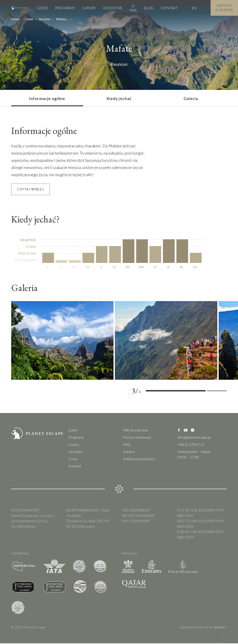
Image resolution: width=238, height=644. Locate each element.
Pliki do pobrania (136, 431)
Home (15, 19)
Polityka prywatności (139, 459)
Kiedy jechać (119, 98)
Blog (145, 8)
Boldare (221, 628)
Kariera (129, 452)
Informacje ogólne (47, 98)
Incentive (109, 8)
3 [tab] (196, 392)
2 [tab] (176, 392)
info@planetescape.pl (194, 438)
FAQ (127, 445)
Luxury (85, 8)
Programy (61, 8)
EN (191, 8)
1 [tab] (156, 392)
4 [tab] (217, 392)
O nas (129, 8)
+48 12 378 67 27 (191, 445)
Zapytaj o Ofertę (222, 8)
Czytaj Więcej (31, 190)
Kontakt (166, 8)
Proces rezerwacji (137, 438)
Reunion (45, 19)
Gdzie (39, 8)
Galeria (191, 98)
